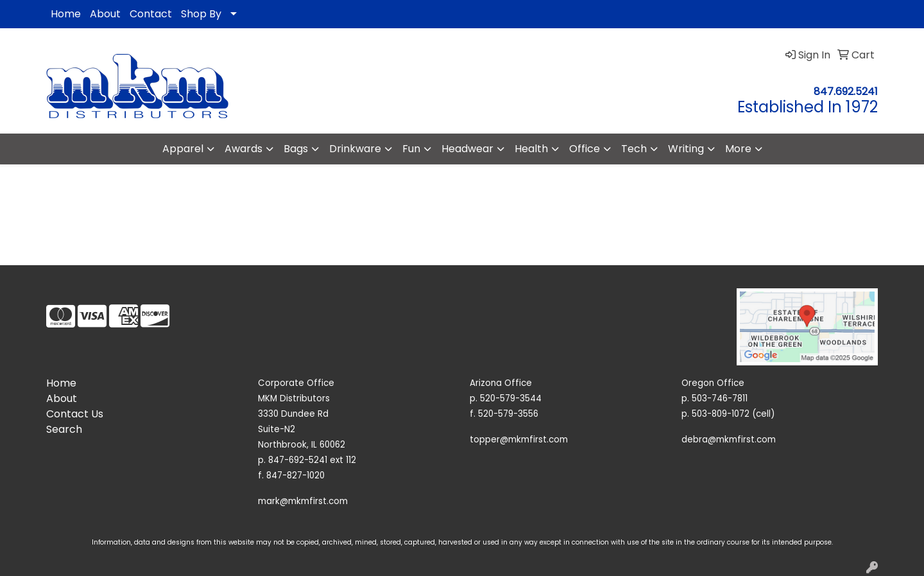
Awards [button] (244, 149)
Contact (151, 14)
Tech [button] (634, 149)
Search (64, 429)
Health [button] (531, 149)
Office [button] (585, 149)
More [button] (738, 149)
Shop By (201, 14)
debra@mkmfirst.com (729, 440)
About (105, 14)
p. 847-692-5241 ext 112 (307, 460)
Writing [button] (686, 149)
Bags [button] (296, 149)
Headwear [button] (467, 149)
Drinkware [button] (355, 149)
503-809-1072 (721, 414)
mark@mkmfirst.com (303, 501)
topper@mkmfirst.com (519, 440)
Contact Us (75, 414)
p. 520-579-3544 (506, 398)
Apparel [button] (183, 149)
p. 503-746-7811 (714, 398)
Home (66, 14)
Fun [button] (411, 149)
